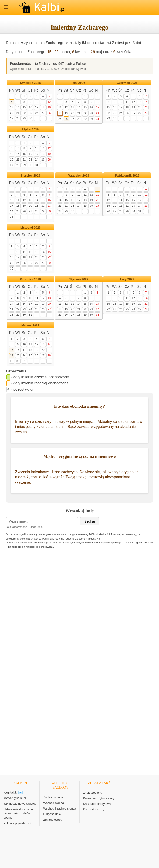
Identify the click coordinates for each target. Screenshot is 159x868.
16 (30, 107)
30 (30, 118)
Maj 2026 (79, 83)
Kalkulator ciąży (94, 809)
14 (18, 107)
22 (57, 52)
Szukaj (90, 521)
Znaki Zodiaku (93, 793)
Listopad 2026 (30, 227)
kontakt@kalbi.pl (15, 798)
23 (30, 113)
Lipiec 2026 (30, 129)
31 (97, 119)
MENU (6, 7)
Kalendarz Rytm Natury (99, 798)
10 (37, 102)
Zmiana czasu (53, 820)
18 (43, 107)
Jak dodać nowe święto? (20, 804)
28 (18, 118)
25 (43, 113)
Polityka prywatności (17, 823)
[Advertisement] (79, 589)
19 (49, 107)
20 (12, 113)
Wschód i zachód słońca (60, 808)
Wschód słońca (53, 803)
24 (37, 113)
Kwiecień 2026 (30, 83)
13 (12, 107)
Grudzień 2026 (30, 279)
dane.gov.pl (78, 69)
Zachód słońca (53, 797)
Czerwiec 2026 (127, 83)
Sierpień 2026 (30, 176)
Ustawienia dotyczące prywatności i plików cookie (18, 813)
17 (37, 107)
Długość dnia (52, 814)
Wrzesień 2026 (79, 176)
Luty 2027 (127, 279)
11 (43, 102)
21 (18, 113)
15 (49, 52)
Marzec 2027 (30, 325)
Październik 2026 (127, 176)
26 (93, 52)
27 (12, 118)
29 (24, 118)
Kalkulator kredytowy (97, 804)
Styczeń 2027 (79, 279)
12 (49, 102)
